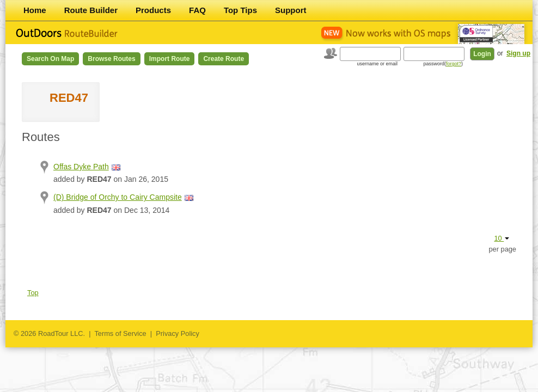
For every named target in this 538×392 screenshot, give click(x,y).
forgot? (454, 64)
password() (443, 64)
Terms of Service (120, 333)
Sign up (518, 53)
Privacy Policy (178, 333)
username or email (377, 64)
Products (153, 10)
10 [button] (502, 238)
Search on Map (50, 59)
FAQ (197, 10)
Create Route (224, 59)
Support (291, 10)
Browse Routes (111, 59)
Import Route (170, 59)
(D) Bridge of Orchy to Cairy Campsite (118, 197)
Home (35, 10)
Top (33, 293)
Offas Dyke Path (81, 167)
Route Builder (91, 10)
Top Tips (240, 10)
